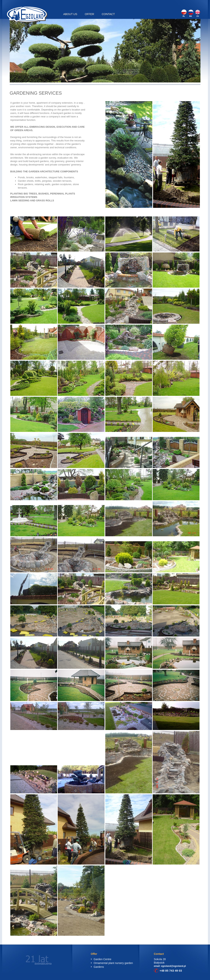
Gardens (99, 967)
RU (191, 13)
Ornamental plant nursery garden (113, 963)
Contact (108, 14)
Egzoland (27, 15)
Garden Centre (103, 959)
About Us (70, 14)
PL (184, 13)
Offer (90, 14)
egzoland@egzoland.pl (174, 966)
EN (197, 13)
